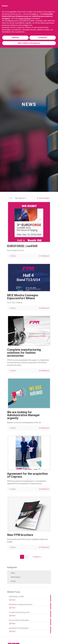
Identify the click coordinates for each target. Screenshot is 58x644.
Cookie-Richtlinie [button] (25, 18)
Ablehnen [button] (15, 38)
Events (13, 581)
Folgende (37, 557)
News (14, 256)
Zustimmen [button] (43, 38)
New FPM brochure (20, 535)
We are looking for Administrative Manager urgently (23, 415)
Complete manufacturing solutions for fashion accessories (24, 353)
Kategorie (21, 198)
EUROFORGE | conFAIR (22, 246)
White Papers (16, 577)
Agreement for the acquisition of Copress (27, 475)
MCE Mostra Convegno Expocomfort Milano (23, 297)
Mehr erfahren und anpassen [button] (29, 43)
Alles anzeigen (43, 198)
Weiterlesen (45, 256)
